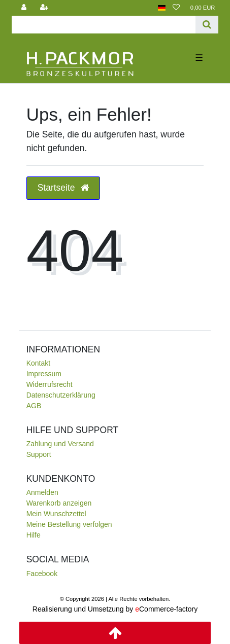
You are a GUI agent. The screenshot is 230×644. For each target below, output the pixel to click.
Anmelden (42, 492)
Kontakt (38, 363)
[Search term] (104, 25)
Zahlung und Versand (60, 444)
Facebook (42, 574)
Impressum (44, 374)
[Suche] (207, 25)
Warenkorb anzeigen (59, 503)
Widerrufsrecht (50, 384)
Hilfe (34, 535)
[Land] (162, 8)
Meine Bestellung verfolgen (69, 524)
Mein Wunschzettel (56, 514)
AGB (34, 406)
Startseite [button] (63, 188)
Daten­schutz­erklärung (61, 395)
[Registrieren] (44, 8)
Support (39, 454)
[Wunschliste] (176, 8)
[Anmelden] (24, 8)
